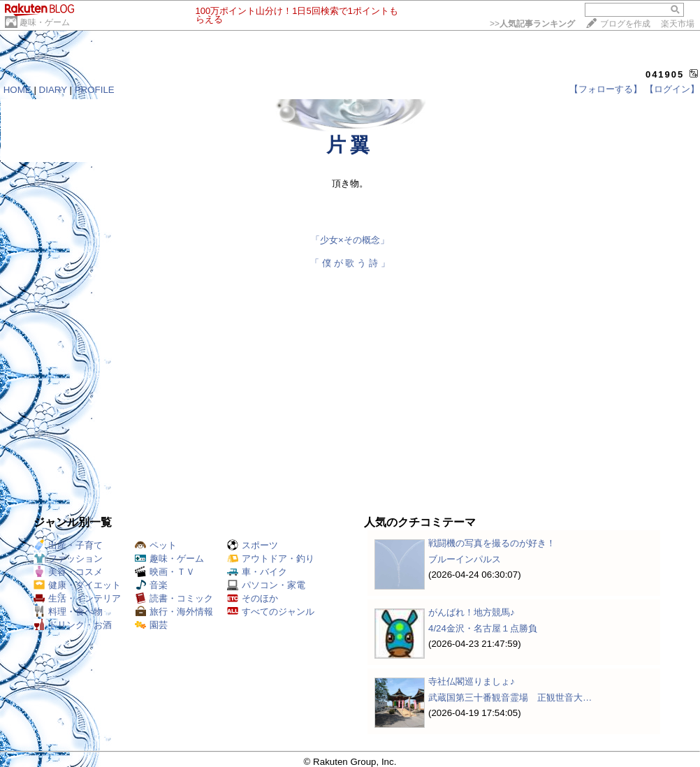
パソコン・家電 (266, 585)
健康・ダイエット (77, 585)
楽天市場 (678, 24)
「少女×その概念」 (350, 240)
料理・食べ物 (68, 612)
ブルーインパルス (465, 559)
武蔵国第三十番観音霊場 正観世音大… (510, 697)
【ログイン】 (672, 89)
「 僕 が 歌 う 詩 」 (350, 263)
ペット (156, 545)
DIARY (53, 90)
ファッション (68, 558)
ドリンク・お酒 (73, 625)
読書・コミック (174, 598)
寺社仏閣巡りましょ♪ (472, 681)
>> (532, 24)
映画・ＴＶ (165, 572)
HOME (17, 90)
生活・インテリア (77, 598)
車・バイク (257, 572)
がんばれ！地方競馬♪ (472, 612)
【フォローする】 (606, 89)
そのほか (253, 598)
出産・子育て (68, 545)
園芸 (151, 625)
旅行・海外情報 (174, 612)
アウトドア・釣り (271, 558)
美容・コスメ (68, 572)
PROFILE (95, 90)
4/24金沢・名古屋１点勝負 (483, 628)
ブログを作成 (625, 24)
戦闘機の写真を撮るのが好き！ (492, 543)
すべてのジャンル (271, 612)
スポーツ (253, 545)
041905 (665, 74)
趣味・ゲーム (45, 22)
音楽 (151, 585)
